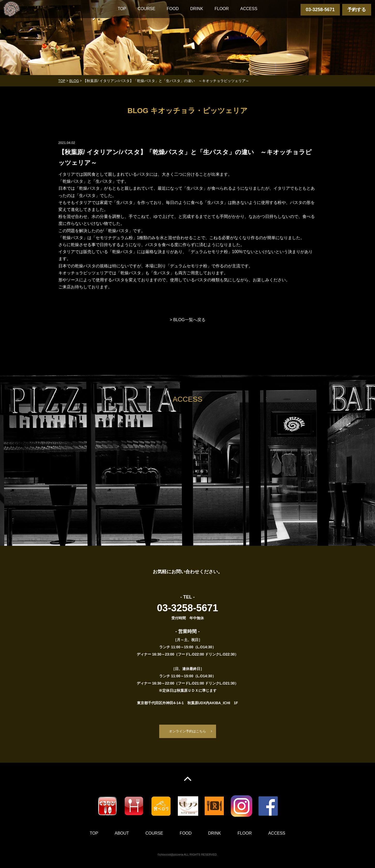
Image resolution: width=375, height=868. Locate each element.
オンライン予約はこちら (188, 731)
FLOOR (222, 9)
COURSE (146, 9)
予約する (357, 10)
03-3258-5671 (320, 10)
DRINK (197, 9)
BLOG (74, 81)
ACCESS (249, 9)
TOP (122, 9)
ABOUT (122, 834)
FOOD (173, 9)
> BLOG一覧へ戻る (187, 320)
